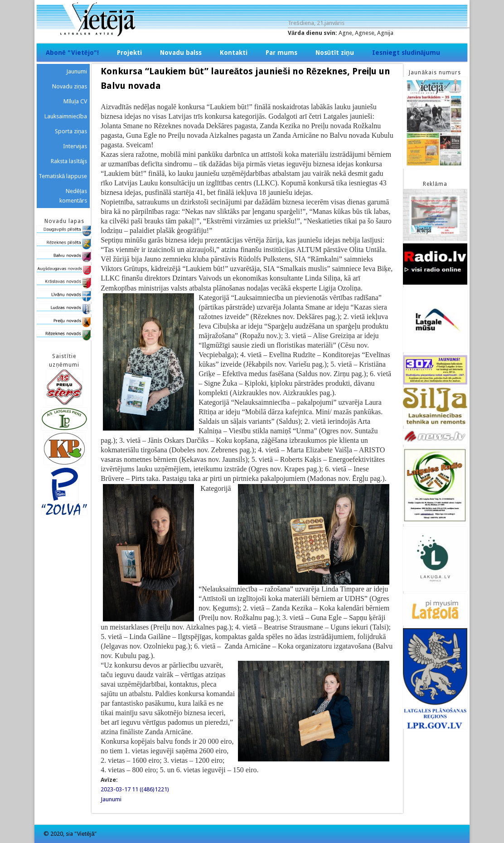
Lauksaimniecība (66, 116)
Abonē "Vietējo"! (72, 53)
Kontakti (234, 53)
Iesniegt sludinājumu (406, 53)
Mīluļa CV (75, 101)
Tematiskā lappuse (63, 176)
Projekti (129, 53)
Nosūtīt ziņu (335, 53)
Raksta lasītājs (69, 161)
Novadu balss (181, 53)
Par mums (281, 53)
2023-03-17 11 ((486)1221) (135, 789)
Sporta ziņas (71, 131)
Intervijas (75, 146)
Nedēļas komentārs (73, 196)
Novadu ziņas (70, 86)
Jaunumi (111, 799)
